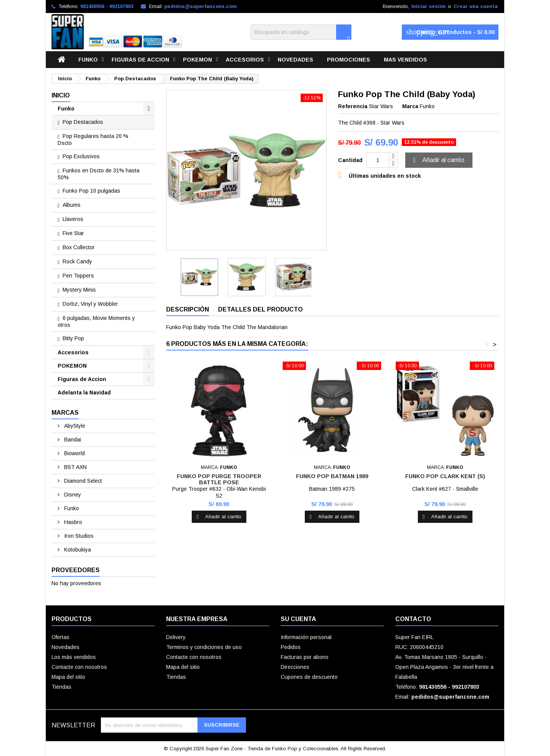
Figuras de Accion (140, 60)
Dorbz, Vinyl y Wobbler (90, 304)
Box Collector (79, 247)
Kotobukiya (77, 550)
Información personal (306, 637)
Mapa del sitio (68, 677)
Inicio (61, 95)
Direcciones (295, 667)
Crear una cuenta (476, 6)
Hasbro (72, 522)
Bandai (72, 440)
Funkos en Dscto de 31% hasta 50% (99, 174)
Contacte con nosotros (79, 667)
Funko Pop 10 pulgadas (91, 191)
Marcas (65, 413)
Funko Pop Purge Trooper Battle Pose (219, 479)
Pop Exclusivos (81, 156)
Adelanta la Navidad (84, 393)
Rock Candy (77, 261)
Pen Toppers (78, 276)
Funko (88, 60)
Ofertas (61, 637)
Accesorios (245, 60)
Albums (72, 205)
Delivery (176, 637)
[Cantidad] (378, 160)
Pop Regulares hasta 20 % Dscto (93, 140)
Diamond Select (82, 481)
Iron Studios (78, 536)
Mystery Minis (79, 290)
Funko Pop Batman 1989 (332, 476)
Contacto (413, 619)
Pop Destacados (83, 122)
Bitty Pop (73, 338)
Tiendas (61, 687)
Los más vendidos (74, 657)
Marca (410, 106)
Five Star (73, 233)
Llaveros (73, 219)
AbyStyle (74, 426)
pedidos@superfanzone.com (201, 6)
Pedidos (291, 647)
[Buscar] (301, 32)
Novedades (295, 60)
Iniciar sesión (429, 6)
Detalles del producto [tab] (260, 309)
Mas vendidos (405, 60)
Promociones (349, 60)
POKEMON (197, 60)
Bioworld (74, 453)
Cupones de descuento (309, 677)
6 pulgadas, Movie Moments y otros (96, 321)
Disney (72, 495)
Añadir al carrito (438, 160)
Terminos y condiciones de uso (204, 647)
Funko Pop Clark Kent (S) (445, 476)
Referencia (353, 106)
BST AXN (75, 467)
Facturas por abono (305, 657)
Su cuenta (298, 619)
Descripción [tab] (188, 309)
